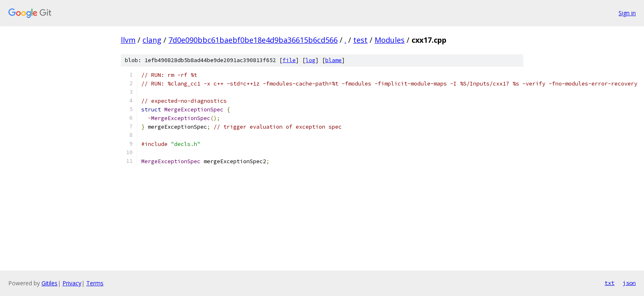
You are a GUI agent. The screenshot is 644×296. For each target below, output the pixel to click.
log (310, 60)
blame (333, 60)
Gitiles (49, 283)
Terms (95, 283)
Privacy (72, 283)
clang (152, 40)
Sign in (627, 13)
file (289, 60)
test (360, 40)
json (629, 283)
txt (609, 283)
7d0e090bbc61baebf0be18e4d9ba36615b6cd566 (253, 40)
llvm (128, 40)
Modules (390, 40)
